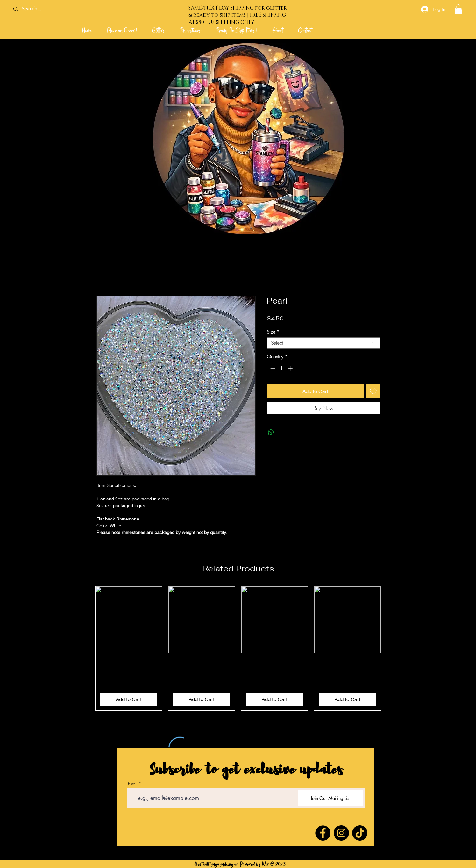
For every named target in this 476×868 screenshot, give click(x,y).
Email (133, 784)
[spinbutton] (281, 368)
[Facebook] (323, 833)
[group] (238, 648)
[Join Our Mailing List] (331, 798)
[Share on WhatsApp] (271, 432)
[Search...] (39, 9)
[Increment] (291, 368)
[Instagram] (341, 833)
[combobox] (323, 343)
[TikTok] (360, 833)
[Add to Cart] (129, 699)
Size (273, 332)
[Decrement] (272, 368)
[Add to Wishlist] (373, 391)
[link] (458, 9)
